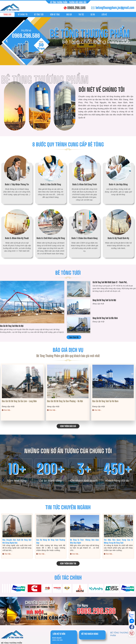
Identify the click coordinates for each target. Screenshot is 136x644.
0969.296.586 (76, 8)
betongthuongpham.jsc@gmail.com (115, 8)
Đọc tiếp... (8, 410)
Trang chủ (7, 14)
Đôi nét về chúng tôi (101, 90)
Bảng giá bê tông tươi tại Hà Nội (104, 300)
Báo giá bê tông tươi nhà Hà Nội (12, 326)
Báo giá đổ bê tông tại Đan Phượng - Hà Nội (65, 401)
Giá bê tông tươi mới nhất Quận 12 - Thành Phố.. (110, 282)
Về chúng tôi (23, 14)
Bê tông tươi (39, 14)
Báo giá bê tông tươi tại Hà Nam (105, 401)
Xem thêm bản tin (68, 563)
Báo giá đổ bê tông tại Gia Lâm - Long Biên (19, 401)
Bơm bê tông (55, 14)
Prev (7, 41)
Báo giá (69, 14)
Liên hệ (104, 14)
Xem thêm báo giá (68, 426)
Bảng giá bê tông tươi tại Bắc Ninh (105, 318)
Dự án (93, 14)
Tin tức (81, 14)
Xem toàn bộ (74, 337)
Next (129, 41)
